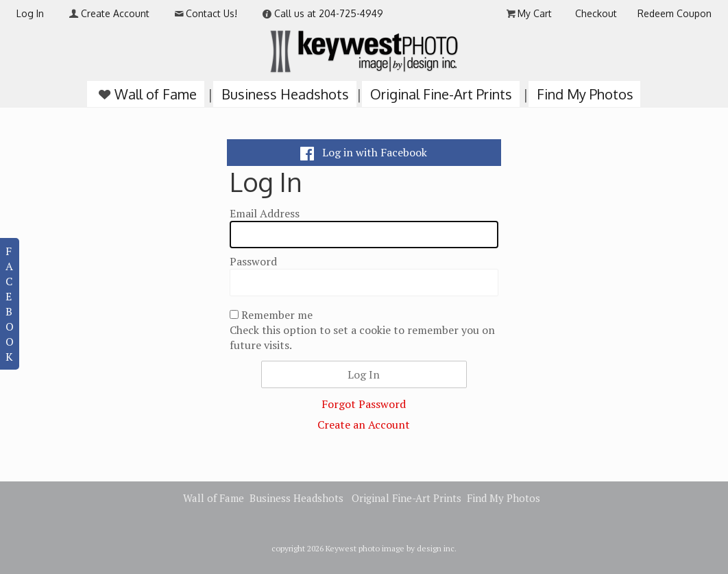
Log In (30, 13)
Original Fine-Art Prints (441, 94)
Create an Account (364, 424)
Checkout (596, 13)
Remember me (277, 315)
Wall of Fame (146, 94)
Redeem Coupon (675, 13)
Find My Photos (585, 94)
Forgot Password (364, 404)
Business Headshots (285, 94)
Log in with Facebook (364, 152)
